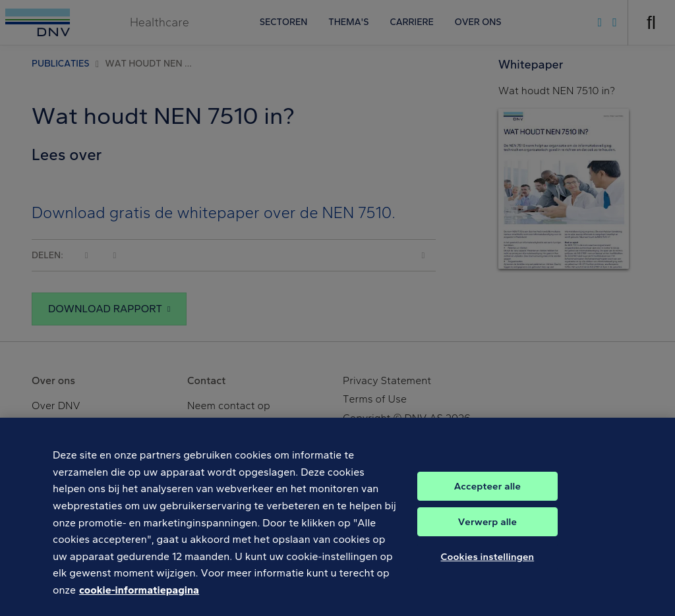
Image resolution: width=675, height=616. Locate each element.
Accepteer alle (487, 495)
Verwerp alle (487, 531)
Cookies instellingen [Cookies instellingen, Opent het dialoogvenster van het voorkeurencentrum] (488, 566)
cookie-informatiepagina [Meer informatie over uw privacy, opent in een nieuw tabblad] (139, 599)
